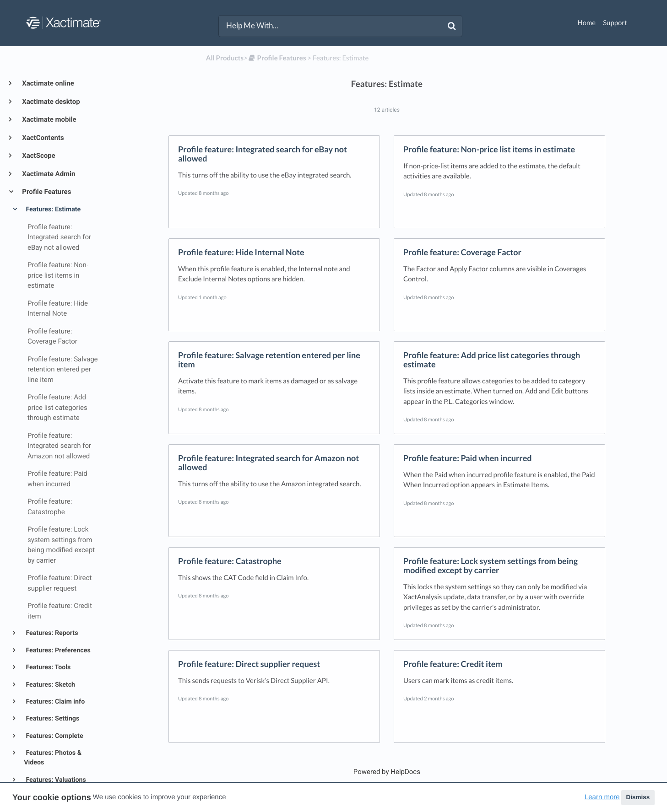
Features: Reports (51, 633)
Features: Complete (54, 736)
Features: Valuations (55, 780)
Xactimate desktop (50, 102)
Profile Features (46, 192)
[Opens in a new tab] (387, 772)
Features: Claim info (54, 702)
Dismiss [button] (638, 797)
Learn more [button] (602, 797)
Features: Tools (47, 667)
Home (586, 23)
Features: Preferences (57, 651)
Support (615, 23)
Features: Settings (52, 719)
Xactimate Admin (48, 174)
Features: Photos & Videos (53, 758)
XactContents (42, 138)
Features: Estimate (52, 210)
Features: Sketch (50, 685)
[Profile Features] (277, 58)
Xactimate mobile (49, 119)
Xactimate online (47, 83)
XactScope (38, 156)
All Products (225, 58)
